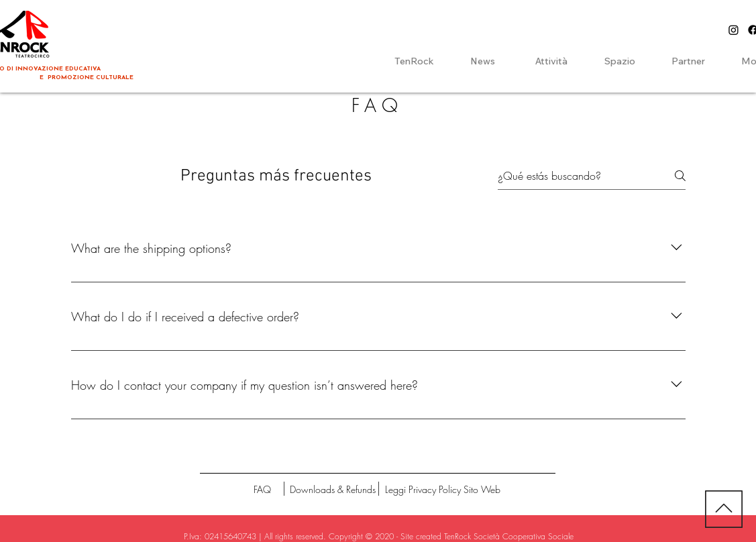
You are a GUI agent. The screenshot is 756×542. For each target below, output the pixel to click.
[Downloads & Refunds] (333, 490)
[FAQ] (263, 490)
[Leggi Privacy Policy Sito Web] (443, 490)
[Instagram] (734, 30)
